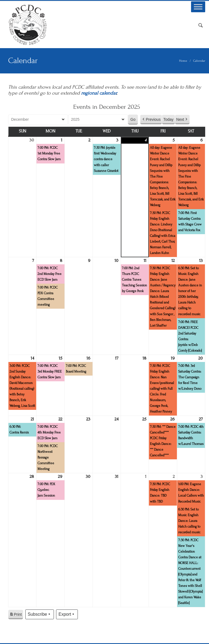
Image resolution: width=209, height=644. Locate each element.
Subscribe (40, 614)
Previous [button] (151, 120)
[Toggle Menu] (198, 7)
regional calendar (99, 93)
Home (183, 61)
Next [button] (182, 120)
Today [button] (168, 119)
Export (67, 614)
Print (16, 615)
